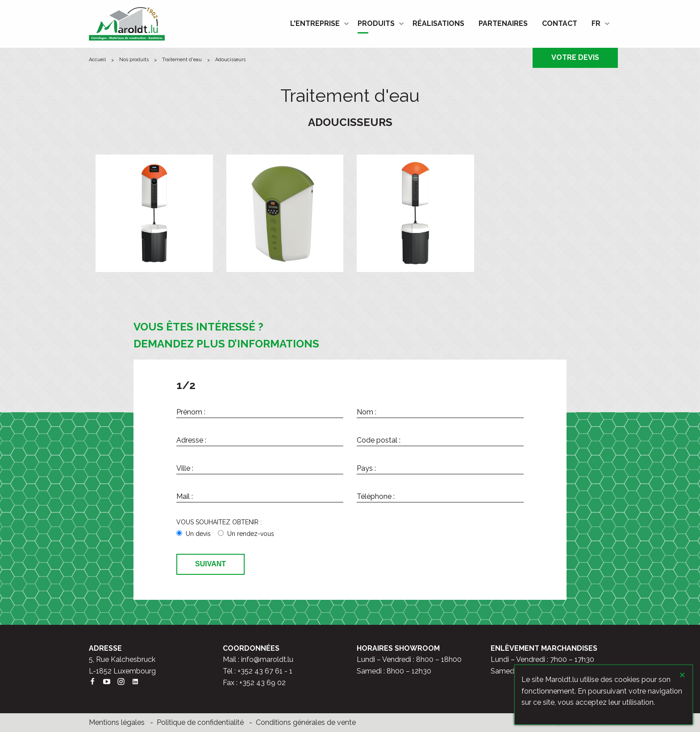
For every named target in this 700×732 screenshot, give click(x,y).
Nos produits (134, 60)
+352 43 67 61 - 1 (265, 671)
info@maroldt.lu (267, 659)
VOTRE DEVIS (575, 57)
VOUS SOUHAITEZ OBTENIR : (219, 522)
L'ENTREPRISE (315, 23)
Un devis (198, 534)
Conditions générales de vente (306, 722)
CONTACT (560, 23)
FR (596, 23)
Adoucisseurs (230, 60)
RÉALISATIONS (438, 23)
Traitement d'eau (182, 60)
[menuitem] (317, 24)
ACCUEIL (97, 60)
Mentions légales (117, 722)
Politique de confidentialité (200, 722)
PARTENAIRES (503, 23)
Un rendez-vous (251, 534)
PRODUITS (376, 23)
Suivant (210, 564)
